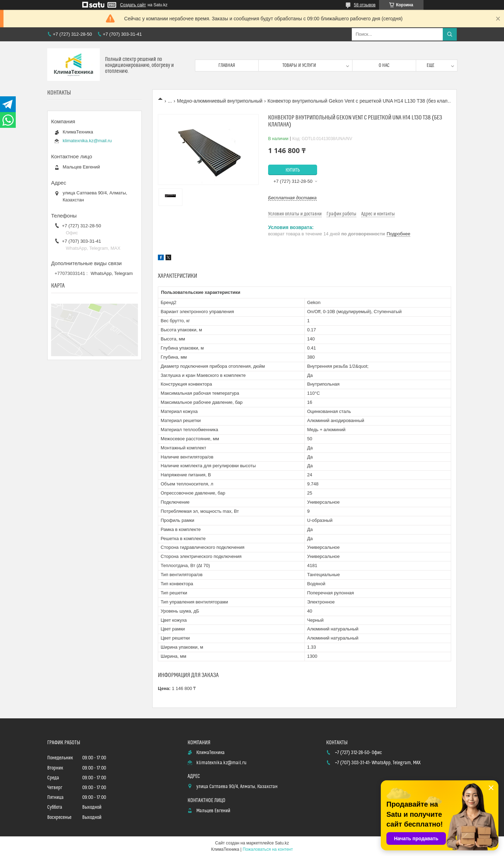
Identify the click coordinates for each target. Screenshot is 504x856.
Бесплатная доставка (292, 198)
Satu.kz (282, 843)
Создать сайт (133, 5)
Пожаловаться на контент (268, 849)
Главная (227, 65)
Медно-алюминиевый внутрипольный (220, 101)
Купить (293, 170)
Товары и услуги (299, 65)
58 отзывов (365, 5)
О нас (384, 65)
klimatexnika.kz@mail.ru (87, 141)
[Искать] (450, 34)
